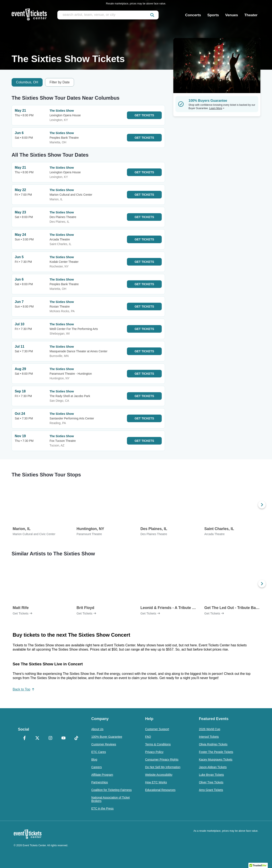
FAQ (148, 737)
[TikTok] (76, 738)
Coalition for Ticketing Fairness (111, 790)
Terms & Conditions (158, 744)
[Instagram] (50, 738)
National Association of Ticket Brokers (110, 799)
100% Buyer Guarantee (107, 737)
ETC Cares (99, 752)
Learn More (217, 108)
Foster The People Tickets (216, 752)
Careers (97, 767)
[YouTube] (63, 738)
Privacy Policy (154, 752)
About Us (97, 729)
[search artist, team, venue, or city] (108, 15)
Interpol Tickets (209, 737)
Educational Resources (160, 790)
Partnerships (100, 782)
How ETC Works (156, 782)
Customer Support (157, 729)
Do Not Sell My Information (163, 767)
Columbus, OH (27, 82)
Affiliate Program (102, 775)
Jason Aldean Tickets (213, 767)
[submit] (152, 15)
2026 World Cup (209, 729)
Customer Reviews (104, 744)
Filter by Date (60, 82)
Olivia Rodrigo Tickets (213, 744)
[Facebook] (24, 738)
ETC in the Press (102, 808)
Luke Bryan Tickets (211, 775)
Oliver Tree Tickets (211, 782)
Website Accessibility (159, 775)
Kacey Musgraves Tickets (216, 759)
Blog (94, 759)
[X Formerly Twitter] (38, 738)
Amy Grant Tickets (211, 790)
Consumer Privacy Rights (162, 759)
